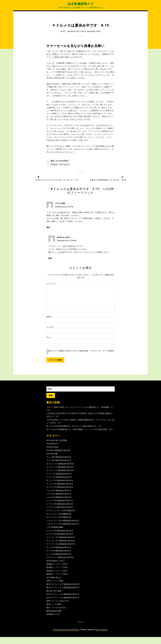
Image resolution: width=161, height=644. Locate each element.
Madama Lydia (94, 31)
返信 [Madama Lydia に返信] (51, 259)
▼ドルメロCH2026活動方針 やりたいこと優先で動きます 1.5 (75, 430)
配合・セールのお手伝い (60, 161)
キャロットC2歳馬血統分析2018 (61, 477)
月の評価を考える (54, 584)
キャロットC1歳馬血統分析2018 (61, 471)
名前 (49, 319)
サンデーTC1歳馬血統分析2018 (60, 487)
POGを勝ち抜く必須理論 (57, 447)
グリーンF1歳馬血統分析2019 (60, 484)
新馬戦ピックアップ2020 (58, 574)
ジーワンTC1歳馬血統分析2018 (60, 507)
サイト (49, 341)
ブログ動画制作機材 (55, 534)
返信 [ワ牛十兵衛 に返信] (49, 228)
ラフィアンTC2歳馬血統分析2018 (61, 551)
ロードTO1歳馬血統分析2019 (59, 558)
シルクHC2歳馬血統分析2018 (59, 504)
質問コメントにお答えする (58, 608)
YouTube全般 (52, 461)
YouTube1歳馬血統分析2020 (59, 457)
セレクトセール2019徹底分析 (60, 524)
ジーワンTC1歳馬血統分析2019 (60, 511)
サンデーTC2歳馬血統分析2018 (60, 494)
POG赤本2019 (53, 451)
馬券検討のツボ (53, 621)
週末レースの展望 (54, 611)
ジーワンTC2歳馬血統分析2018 (60, 514)
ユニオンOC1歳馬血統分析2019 (60, 541)
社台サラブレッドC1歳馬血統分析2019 (64, 604)
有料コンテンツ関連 (55, 588)
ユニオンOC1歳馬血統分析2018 (60, 538)
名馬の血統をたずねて (56, 568)
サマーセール (65, 165)
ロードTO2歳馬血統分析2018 (59, 561)
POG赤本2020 (53, 454)
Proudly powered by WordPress (66, 637)
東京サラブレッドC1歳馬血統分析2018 (64, 591)
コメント (51, 284)
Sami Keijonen (102, 637)
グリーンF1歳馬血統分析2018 (60, 481)
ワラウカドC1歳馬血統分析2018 (61, 564)
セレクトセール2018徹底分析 (60, 521)
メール (50, 330)
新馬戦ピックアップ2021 (58, 578)
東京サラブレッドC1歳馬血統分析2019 (64, 594)
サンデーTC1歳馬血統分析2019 (60, 491)
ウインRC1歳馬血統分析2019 (59, 467)
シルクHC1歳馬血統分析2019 (59, 501)
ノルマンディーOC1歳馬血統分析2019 (63, 531)
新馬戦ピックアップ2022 (58, 581)
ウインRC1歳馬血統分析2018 (59, 464)
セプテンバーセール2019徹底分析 (61, 518)
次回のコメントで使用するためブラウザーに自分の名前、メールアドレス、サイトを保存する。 (80, 355)
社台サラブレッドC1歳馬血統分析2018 (64, 601)
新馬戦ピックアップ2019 (58, 571)
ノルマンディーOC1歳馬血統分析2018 (63, 528)
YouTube (54, 165)
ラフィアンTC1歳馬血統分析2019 (61, 548)
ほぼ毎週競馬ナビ (81, 4)
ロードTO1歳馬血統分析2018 (59, 554)
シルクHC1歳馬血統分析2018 (59, 497)
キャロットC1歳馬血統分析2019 (61, 474)
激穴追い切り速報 (54, 598)
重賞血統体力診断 (54, 618)
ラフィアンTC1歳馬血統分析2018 (61, 544)
